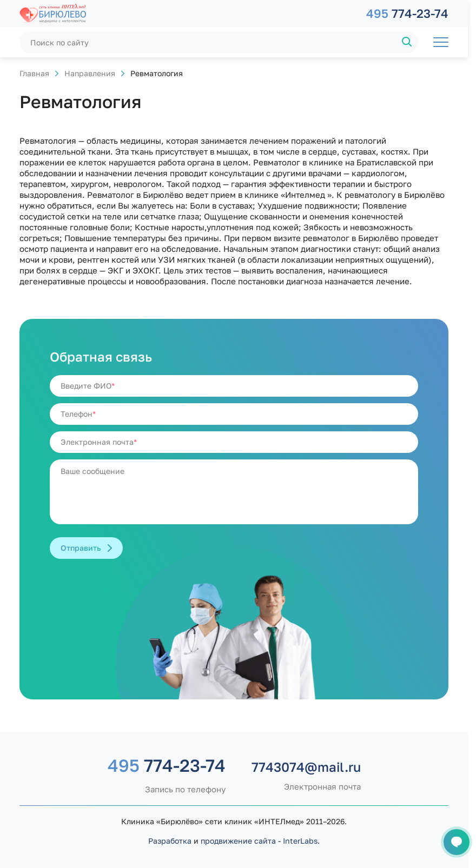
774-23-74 (407, 13)
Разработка (170, 841)
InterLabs (300, 841)
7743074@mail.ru (306, 767)
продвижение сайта (238, 841)
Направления (90, 73)
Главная (34, 73)
